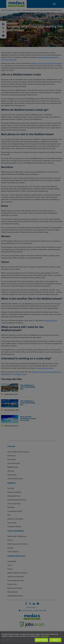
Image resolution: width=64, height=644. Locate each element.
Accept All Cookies (41, 640)
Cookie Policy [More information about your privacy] (45, 636)
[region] (32, 638)
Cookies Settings (7, 640)
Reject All (55, 640)
